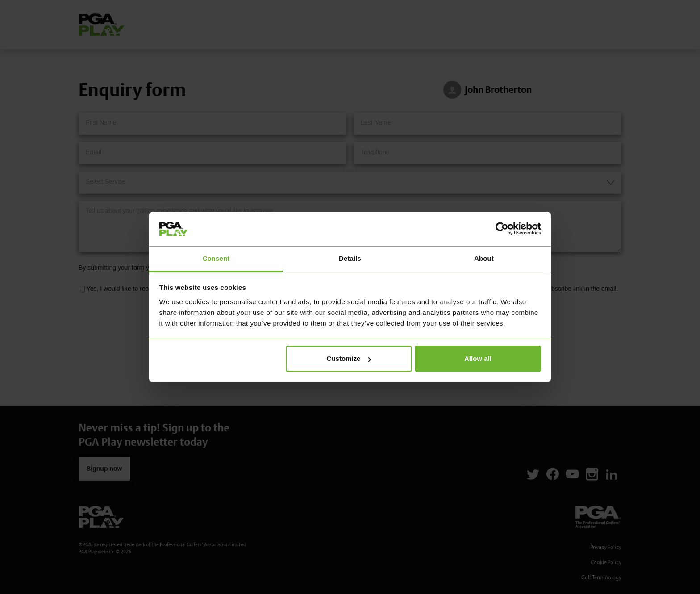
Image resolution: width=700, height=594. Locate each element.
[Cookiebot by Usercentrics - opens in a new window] (502, 229)
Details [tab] (350, 258)
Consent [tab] (216, 258)
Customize (349, 358)
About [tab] (484, 258)
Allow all (478, 358)
